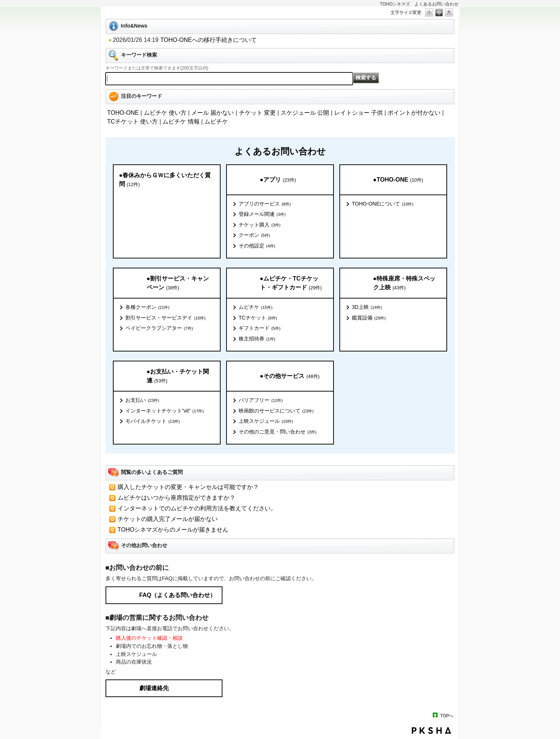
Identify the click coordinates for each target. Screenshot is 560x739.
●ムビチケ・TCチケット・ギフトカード (291, 283)
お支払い (142, 400)
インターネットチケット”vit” (165, 411)
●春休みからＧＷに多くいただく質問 (165, 180)
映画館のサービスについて (276, 411)
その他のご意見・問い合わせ (278, 432)
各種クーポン (147, 307)
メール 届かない (213, 113)
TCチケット (258, 318)
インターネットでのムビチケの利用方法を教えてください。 (197, 508)
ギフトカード (260, 328)
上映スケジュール (266, 421)
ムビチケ (216, 122)
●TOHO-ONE (398, 180)
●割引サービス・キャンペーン (178, 283)
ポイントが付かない (414, 113)
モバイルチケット (153, 421)
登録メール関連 (262, 214)
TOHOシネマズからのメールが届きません (173, 530)
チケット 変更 (257, 113)
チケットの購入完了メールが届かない (168, 519)
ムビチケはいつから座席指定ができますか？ (176, 498)
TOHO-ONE (123, 113)
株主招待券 (257, 339)
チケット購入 (260, 225)
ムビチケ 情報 (181, 122)
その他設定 (257, 246)
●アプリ (278, 180)
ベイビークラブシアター (159, 328)
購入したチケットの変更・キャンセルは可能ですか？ (188, 487)
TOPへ (447, 716)
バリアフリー (261, 400)
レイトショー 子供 (359, 113)
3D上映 (367, 307)
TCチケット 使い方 (133, 122)
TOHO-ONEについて (383, 204)
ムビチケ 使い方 (165, 113)
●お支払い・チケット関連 (178, 376)
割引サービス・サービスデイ (165, 318)
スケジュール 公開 (305, 113)
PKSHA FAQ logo (431, 731)
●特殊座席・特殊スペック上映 (404, 283)
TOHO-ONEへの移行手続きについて (208, 40)
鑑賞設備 (369, 318)
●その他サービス (290, 376)
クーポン (254, 235)
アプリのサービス (265, 204)
